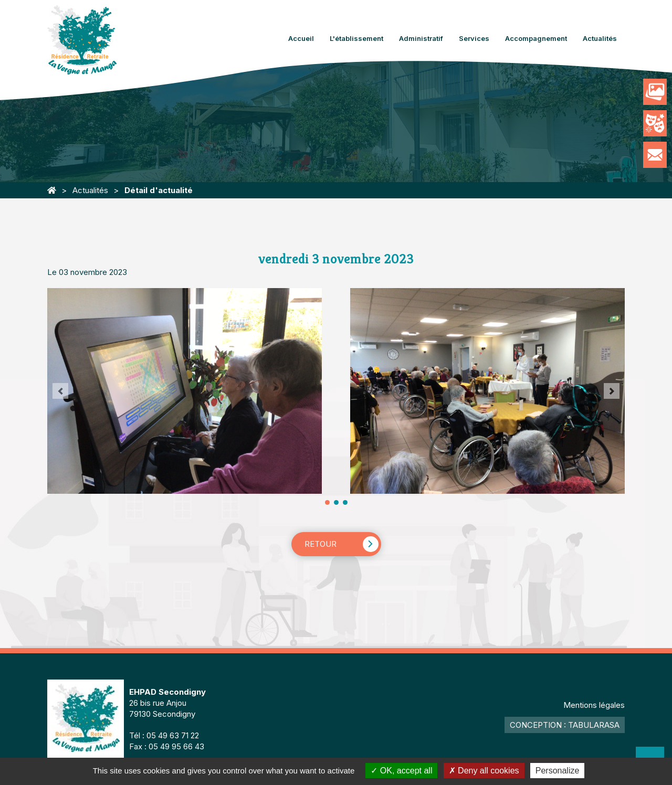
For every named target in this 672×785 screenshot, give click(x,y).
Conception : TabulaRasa (565, 725)
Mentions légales (594, 705)
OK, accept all (401, 771)
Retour (321, 544)
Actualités (600, 38)
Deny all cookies (484, 771)
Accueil (301, 38)
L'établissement (356, 38)
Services (474, 38)
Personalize (558, 771)
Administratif (421, 38)
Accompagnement (536, 38)
